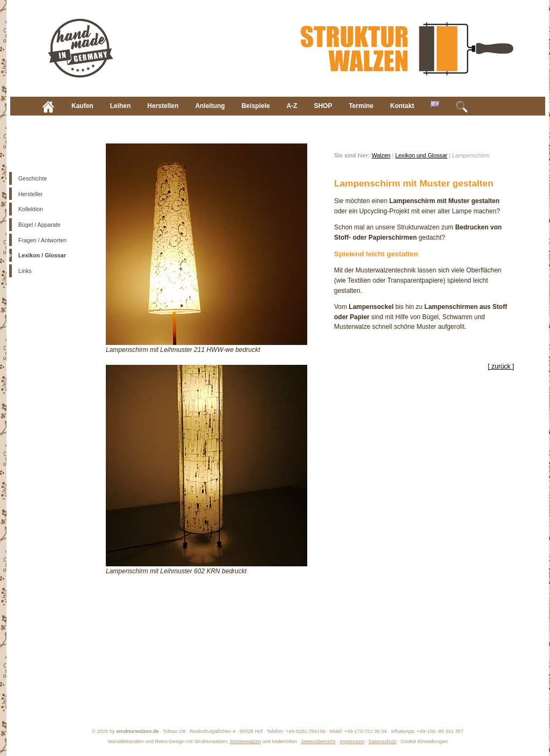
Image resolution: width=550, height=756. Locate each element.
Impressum (352, 741)
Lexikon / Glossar (42, 255)
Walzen (381, 155)
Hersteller (31, 194)
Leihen (121, 106)
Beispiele (256, 106)
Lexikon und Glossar (421, 155)
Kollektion (31, 209)
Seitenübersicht (318, 741)
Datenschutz (382, 741)
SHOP (323, 106)
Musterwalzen (245, 741)
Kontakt (402, 106)
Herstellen (163, 106)
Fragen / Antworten (42, 240)
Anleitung (210, 106)
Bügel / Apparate (39, 225)
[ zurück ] (501, 366)
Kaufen (82, 106)
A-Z (292, 106)
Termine (361, 106)
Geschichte (32, 178)
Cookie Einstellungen (424, 741)
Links (25, 271)
